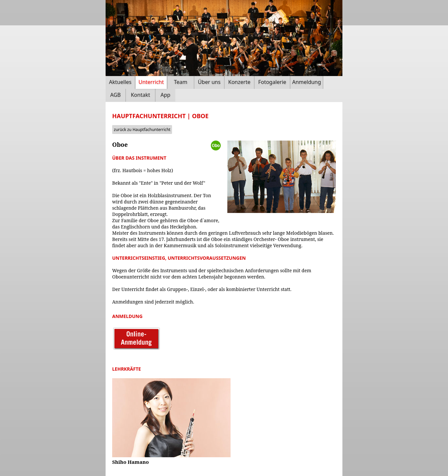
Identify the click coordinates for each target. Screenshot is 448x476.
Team (181, 82)
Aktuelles (120, 82)
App (165, 95)
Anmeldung (307, 82)
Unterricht (151, 82)
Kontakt (141, 95)
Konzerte (239, 82)
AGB (115, 95)
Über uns (209, 82)
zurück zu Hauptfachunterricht (142, 130)
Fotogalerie (272, 82)
